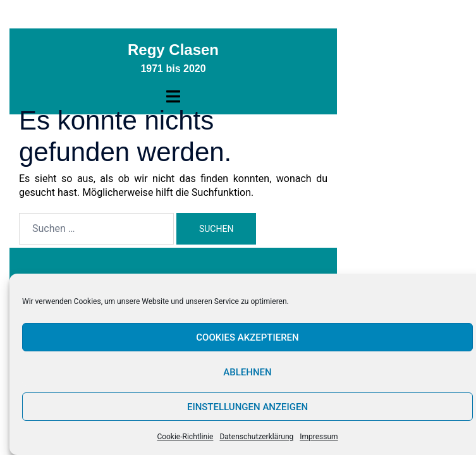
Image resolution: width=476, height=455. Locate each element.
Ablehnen (247, 372)
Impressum (319, 437)
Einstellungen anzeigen (247, 407)
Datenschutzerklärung (256, 437)
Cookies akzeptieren (247, 337)
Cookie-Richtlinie (185, 437)
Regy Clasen (173, 50)
